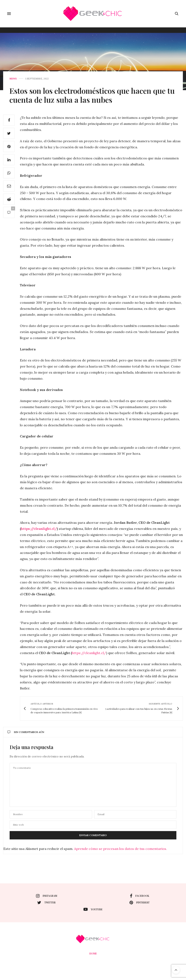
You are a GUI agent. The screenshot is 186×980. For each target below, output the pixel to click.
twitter (46, 903)
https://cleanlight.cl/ (89, 653)
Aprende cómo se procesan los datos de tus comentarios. (121, 849)
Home (93, 953)
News (13, 79)
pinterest (140, 903)
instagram (47, 896)
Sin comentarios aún (26, 732)
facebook (140, 896)
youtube (93, 909)
